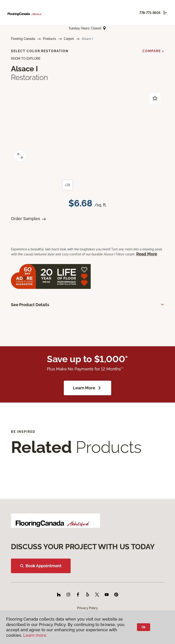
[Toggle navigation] (165, 13)
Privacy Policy (87, 608)
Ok (144, 627)
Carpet (69, 39)
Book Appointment (41, 566)
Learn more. (35, 635)
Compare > (153, 51)
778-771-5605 (150, 13)
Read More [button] (147, 254)
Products (49, 39)
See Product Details (30, 305)
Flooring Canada (23, 39)
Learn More (87, 388)
